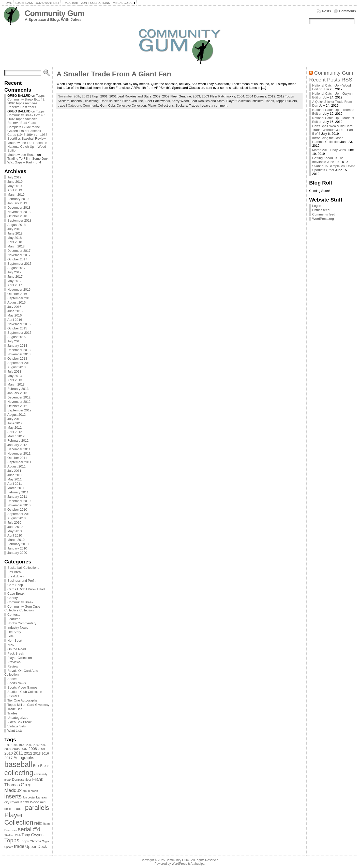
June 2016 (15, 311)
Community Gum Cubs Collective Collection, (115, 105)
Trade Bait (15, 709)
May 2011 (14, 479)
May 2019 (14, 186)
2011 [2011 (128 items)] (18, 753)
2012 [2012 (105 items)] (28, 753)
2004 (241, 96)
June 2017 (15, 277)
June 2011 (15, 475)
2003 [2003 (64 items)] (43, 745)
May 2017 (14, 281)
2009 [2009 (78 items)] (41, 749)
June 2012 (15, 423)
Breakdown (16, 576)
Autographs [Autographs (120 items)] (24, 758)
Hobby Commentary (22, 623)
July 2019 (14, 177)
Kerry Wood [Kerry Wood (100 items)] (30, 802)
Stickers (13, 696)
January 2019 (17, 203)
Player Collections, (162, 105)
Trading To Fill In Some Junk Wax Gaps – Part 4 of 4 (28, 160)
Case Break (16, 594)
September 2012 (19, 410)
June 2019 (15, 182)
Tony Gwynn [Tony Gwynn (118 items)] (33, 835)
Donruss (107, 101)
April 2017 (15, 285)
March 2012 (16, 436)
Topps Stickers (286, 101)
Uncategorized (18, 718)
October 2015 (17, 328)
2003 (196, 96)
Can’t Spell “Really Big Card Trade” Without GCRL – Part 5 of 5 (333, 130)
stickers (258, 101)
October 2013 (17, 358)
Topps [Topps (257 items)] (12, 840)
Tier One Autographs (22, 700)
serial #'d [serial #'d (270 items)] (29, 829)
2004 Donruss (256, 96)
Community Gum (54, 13)
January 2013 (17, 393)
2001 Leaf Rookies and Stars (130, 96)
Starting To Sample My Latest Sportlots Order (333, 168)
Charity (13, 598)
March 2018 (16, 246)
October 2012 (17, 406)
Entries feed (321, 210)
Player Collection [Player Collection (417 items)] (19, 819)
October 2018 (17, 216)
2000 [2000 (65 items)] (29, 745)
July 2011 (14, 471)
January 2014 (17, 346)
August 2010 (17, 518)
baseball (77, 101)
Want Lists (15, 731)
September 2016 (19, 298)
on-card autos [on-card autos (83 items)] (14, 809)
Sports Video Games (22, 687)
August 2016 (17, 302)
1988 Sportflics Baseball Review (27, 137)
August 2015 (17, 337)
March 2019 (16, 195)
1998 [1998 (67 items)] (14, 745)
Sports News (17, 683)
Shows (12, 679)
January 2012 (17, 445)
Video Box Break (19, 722)
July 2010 (14, 522)
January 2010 (17, 548)
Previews (14, 662)
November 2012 (19, 402)
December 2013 (19, 350)
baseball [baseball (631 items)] (18, 764)
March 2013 (16, 384)
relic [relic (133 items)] (38, 823)
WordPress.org (323, 219)
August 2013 (17, 367)
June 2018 (15, 233)
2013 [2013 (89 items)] (37, 753)
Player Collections (20, 658)
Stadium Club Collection (25, 692)
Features (14, 619)
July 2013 (14, 371)
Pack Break (16, 653)
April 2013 (15, 380)
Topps (270, 101)
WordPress (179, 864)
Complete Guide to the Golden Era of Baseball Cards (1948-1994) (24, 131)
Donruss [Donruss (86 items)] (18, 780)
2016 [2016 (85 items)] (45, 753)
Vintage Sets (17, 726)
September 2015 (19, 333)
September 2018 (19, 220)
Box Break (15, 572)
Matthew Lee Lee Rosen (25, 143)
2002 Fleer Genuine (177, 96)
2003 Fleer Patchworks (219, 96)
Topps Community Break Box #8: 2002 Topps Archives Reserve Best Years (26, 101)
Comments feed (324, 214)
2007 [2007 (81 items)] (24, 749)
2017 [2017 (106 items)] (9, 758)
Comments (348, 11)
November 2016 (19, 289)
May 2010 (14, 531)
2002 (157, 96)
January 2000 (17, 553)
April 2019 (15, 190)
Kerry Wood (180, 101)
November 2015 (19, 324)
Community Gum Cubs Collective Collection (22, 608)
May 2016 (14, 315)
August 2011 (17, 466)
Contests (14, 615)
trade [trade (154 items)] (19, 846)
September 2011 (19, 462)
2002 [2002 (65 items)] (36, 745)
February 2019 (18, 199)
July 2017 (14, 272)
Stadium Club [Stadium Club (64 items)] (12, 835)
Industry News (18, 628)
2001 (104, 96)
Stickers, (182, 105)
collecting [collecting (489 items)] (19, 773)
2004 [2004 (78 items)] (8, 749)
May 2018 (14, 238)
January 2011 (17, 497)
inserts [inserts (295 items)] (13, 796)
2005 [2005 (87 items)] (16, 749)
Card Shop (15, 585)
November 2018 (19, 212)
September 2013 (19, 363)
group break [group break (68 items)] (30, 791)
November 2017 (19, 255)
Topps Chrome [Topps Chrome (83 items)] (31, 841)
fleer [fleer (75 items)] (28, 780)
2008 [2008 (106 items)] (33, 749)
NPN (11, 645)
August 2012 (17, 415)
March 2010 (16, 540)
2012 (272, 96)
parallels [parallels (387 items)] (37, 808)
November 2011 (19, 453)
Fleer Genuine (133, 101)
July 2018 (14, 229)
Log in (317, 206)
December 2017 (19, 251)
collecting (92, 101)
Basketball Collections (23, 568)
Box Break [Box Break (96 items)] (41, 766)
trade (61, 105)
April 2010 (15, 535)
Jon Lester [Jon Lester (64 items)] (29, 797)
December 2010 (19, 501)
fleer (117, 101)
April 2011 (15, 484)
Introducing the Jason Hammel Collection (328, 140)
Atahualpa (197, 864)
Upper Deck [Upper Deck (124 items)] (36, 846)
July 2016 (14, 307)
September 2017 (19, 264)
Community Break (20, 602)
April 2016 (15, 320)
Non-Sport (15, 640)
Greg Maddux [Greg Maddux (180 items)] (18, 787)
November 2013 (19, 354)
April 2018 (15, 242)
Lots (10, 636)
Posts (327, 11)
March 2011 (16, 488)
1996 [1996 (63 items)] (7, 745)
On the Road (17, 649)
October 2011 (17, 458)
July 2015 (14, 341)
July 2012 (14, 419)
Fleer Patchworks (157, 101)
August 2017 (17, 268)
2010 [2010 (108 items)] (9, 753)
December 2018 (19, 207)
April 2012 (15, 432)
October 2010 (17, 510)
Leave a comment (215, 105)
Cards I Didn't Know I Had (26, 589)
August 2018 (17, 225)
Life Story (14, 632)
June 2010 (15, 527)
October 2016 (17, 294)
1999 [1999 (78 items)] (22, 745)
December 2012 (19, 397)
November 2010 (19, 505)
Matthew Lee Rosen (22, 155)
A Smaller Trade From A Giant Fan (114, 74)
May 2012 (14, 428)
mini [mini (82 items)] (43, 802)
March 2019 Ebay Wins (329, 150)
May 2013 (14, 376)
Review (13, 666)
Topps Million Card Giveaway (28, 705)
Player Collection (238, 101)
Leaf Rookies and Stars (208, 101)
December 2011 (19, 449)
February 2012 (18, 440)
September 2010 (19, 514)
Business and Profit (21, 581)
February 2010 (18, 544)
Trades (12, 713)
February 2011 (18, 492)
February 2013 (18, 389)
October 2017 (17, 259)
